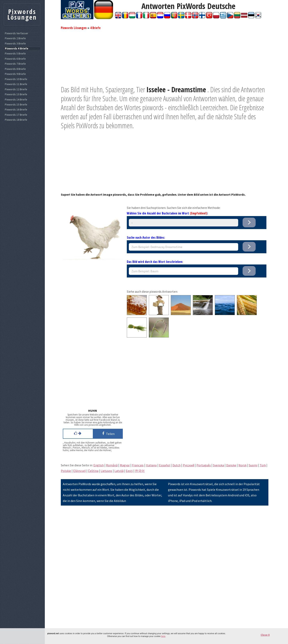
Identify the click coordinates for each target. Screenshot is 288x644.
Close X (265, 635)
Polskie (66, 471)
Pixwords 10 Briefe (16, 79)
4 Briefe (95, 28)
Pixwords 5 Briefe (15, 54)
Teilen (108, 433)
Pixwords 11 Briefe (16, 84)
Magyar (125, 465)
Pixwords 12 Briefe (16, 89)
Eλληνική (79, 471)
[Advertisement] (165, 57)
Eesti (129, 471)
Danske (231, 465)
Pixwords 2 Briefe (15, 38)
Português (204, 465)
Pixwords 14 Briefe (16, 100)
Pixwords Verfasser (16, 33)
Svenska (218, 465)
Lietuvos (106, 471)
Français (138, 465)
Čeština (93, 471)
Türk (263, 465)
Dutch (176, 465)
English (99, 465)
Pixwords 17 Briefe (16, 115)
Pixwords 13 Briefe (16, 94)
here (163, 636)
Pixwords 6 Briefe (15, 59)
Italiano (151, 465)
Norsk (242, 465)
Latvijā (119, 471)
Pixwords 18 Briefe (16, 120)
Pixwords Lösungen (74, 28)
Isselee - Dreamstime (176, 90)
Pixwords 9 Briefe (15, 74)
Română (112, 465)
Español (165, 465)
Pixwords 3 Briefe (15, 44)
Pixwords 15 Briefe (16, 105)
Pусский (188, 465)
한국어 (140, 471)
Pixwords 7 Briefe (15, 64)
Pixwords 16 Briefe (16, 110)
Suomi (253, 465)
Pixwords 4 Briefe (16, 49)
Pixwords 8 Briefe (15, 69)
